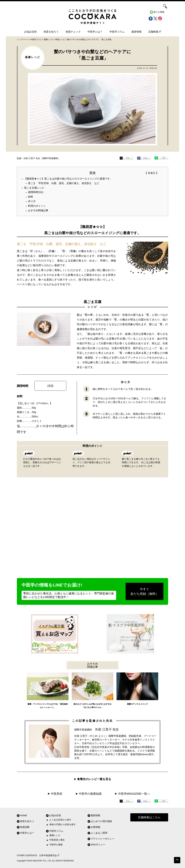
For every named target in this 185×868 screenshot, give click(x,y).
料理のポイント (37, 206)
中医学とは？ (95, 32)
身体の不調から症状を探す (63, 824)
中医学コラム (117, 32)
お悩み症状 (30, 32)
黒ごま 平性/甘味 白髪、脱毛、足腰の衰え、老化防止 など (64, 183)
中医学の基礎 (56, 845)
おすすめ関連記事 (38, 210)
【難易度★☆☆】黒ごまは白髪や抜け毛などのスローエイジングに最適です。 (68, 179)
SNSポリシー (98, 844)
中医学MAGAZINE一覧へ (134, 794)
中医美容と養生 (57, 840)
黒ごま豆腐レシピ (34, 188)
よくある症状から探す (60, 820)
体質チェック (73, 32)
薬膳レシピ (55, 835)
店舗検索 (155, 32)
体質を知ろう (51, 32)
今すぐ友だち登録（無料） (145, 591)
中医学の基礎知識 (90, 794)
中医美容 (57, 794)
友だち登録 (159, 12)
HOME (24, 815)
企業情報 (95, 827)
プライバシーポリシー (103, 839)
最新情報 (136, 32)
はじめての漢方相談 (101, 821)
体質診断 (25, 827)
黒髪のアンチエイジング (137, 704)
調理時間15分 (36, 192)
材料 (31, 197)
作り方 (32, 201)
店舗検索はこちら (149, 817)
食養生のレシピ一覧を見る (94, 779)
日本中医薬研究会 (49, 855)
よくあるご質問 (99, 833)
